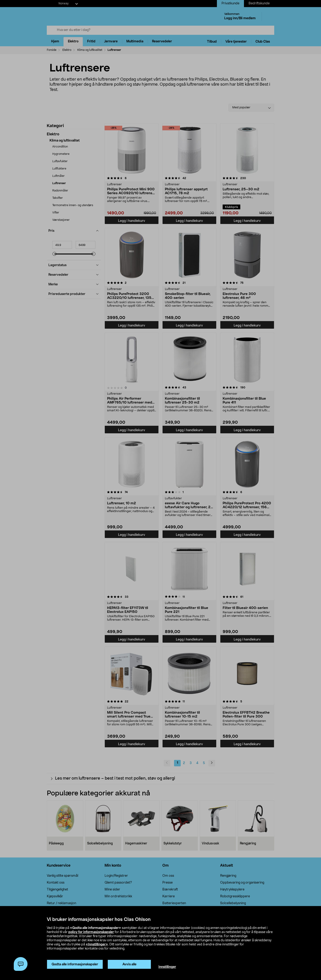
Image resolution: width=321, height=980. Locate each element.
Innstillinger (167, 967)
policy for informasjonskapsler (91, 932)
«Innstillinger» (97, 945)
